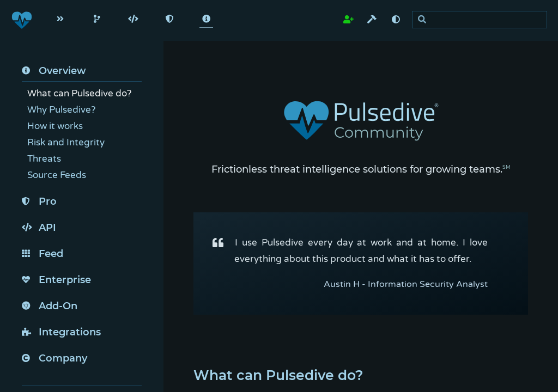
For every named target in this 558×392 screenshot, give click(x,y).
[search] (483, 20)
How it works (55, 126)
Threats (44, 159)
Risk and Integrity (66, 142)
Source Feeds (57, 175)
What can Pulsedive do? (79, 93)
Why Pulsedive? (61, 110)
